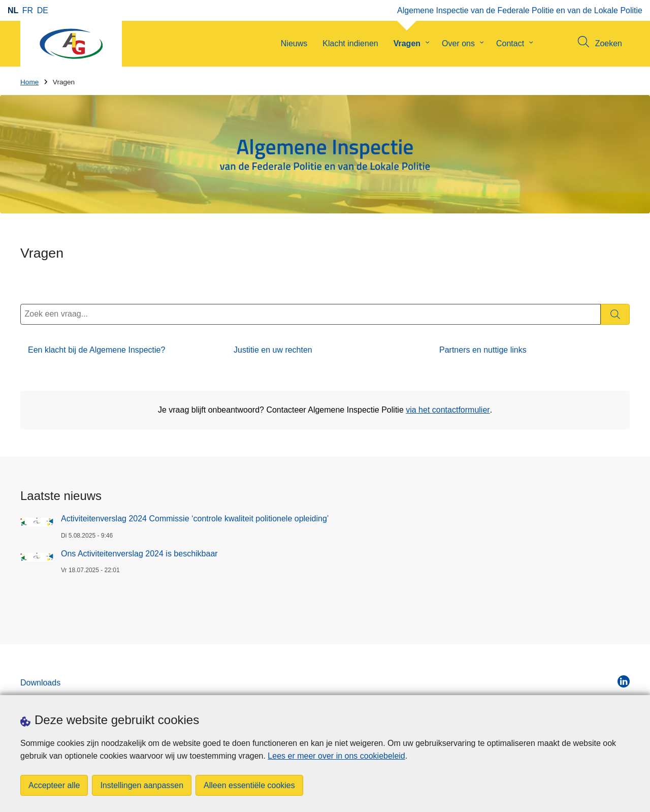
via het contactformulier (448, 410)
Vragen (407, 43)
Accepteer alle (54, 785)
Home (29, 82)
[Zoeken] (615, 314)
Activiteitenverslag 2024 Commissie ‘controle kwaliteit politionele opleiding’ (195, 519)
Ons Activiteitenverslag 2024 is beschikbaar (139, 554)
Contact (510, 43)
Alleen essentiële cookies (249, 785)
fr (28, 10)
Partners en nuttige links (483, 350)
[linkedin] (624, 681)
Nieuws (294, 43)
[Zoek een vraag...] (311, 314)
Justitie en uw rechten (273, 350)
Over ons (458, 43)
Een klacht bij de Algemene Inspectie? (96, 350)
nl (13, 10)
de (43, 10)
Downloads (40, 683)
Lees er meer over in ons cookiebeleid (336, 756)
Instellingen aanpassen (142, 785)
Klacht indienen (350, 43)
